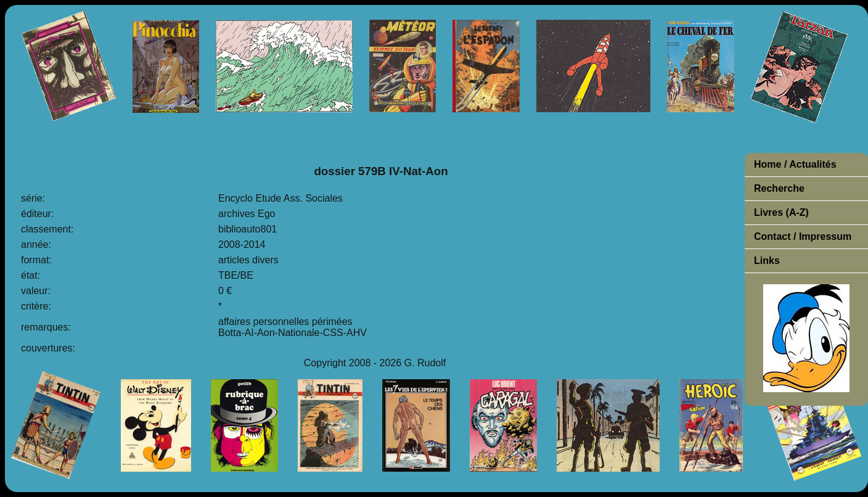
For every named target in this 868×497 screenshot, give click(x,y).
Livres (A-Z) (781, 212)
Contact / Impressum (803, 236)
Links (767, 261)
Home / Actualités (795, 164)
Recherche (779, 188)
